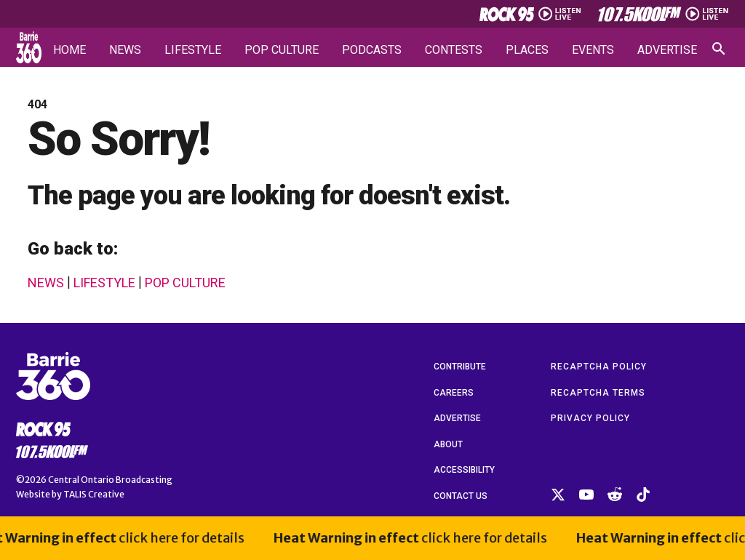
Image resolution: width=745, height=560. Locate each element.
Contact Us (461, 496)
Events (593, 50)
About (448, 444)
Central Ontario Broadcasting (110, 480)
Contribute (460, 367)
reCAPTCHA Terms (598, 393)
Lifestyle (193, 50)
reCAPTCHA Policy (599, 367)
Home (69, 50)
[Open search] (719, 49)
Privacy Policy (590, 418)
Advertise (667, 50)
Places (527, 50)
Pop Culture (282, 50)
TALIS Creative (94, 494)
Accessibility (464, 470)
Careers (454, 393)
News (125, 50)
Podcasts (372, 50)
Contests (454, 50)
